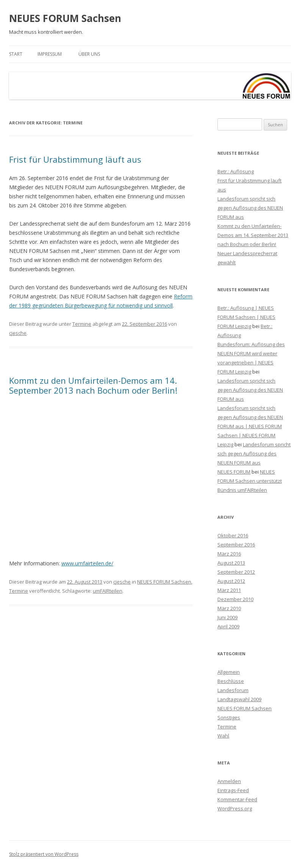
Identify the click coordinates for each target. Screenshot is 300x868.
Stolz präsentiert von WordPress (44, 854)
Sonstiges (229, 717)
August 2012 (231, 581)
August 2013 (231, 563)
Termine (82, 324)
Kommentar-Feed (237, 799)
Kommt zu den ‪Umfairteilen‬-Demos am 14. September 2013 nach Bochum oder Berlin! (93, 385)
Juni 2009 (227, 617)
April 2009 (228, 626)
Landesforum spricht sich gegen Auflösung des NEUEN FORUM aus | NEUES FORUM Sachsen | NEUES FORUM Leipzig (250, 426)
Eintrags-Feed (233, 790)
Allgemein (229, 672)
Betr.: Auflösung (236, 171)
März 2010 (229, 608)
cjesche (18, 333)
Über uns (89, 54)
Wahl (223, 736)
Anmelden (229, 781)
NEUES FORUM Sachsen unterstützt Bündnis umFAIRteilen (250, 481)
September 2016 (236, 545)
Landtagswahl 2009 (239, 699)
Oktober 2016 (233, 535)
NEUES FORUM (234, 472)
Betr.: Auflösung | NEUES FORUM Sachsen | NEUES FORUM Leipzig (246, 317)
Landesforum (233, 690)
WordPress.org (235, 808)
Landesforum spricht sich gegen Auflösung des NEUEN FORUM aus (250, 208)
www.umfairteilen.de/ (87, 563)
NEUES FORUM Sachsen (65, 18)
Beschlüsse (231, 681)
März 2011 (229, 590)
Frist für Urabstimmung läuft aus (75, 159)
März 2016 (229, 554)
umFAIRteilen (108, 591)
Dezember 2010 (235, 599)
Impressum (50, 54)
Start (16, 54)
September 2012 (236, 572)
